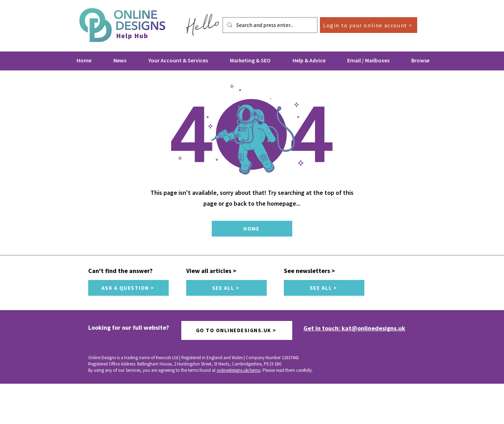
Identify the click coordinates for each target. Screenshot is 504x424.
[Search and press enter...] (269, 25)
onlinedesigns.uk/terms (239, 370)
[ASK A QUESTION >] (128, 288)
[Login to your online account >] (369, 25)
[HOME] (252, 229)
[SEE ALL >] (226, 288)
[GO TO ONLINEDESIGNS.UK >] (237, 330)
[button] (178, 60)
